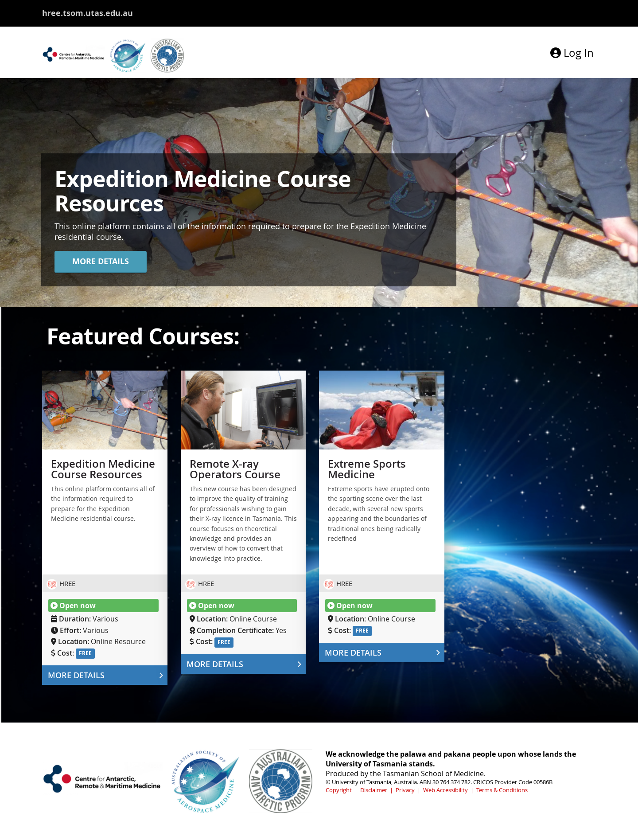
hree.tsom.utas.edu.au (88, 13)
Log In (572, 53)
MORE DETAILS (101, 261)
